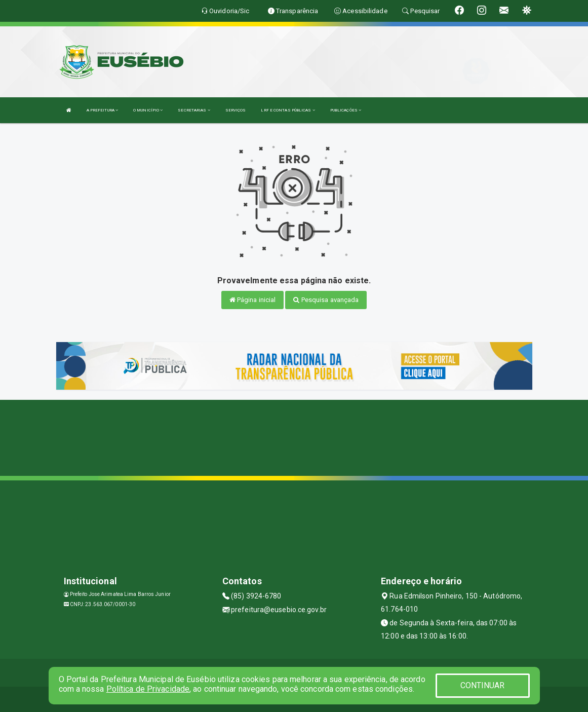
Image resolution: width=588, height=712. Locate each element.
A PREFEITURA (102, 110)
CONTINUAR (483, 685)
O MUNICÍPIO (148, 110)
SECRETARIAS (194, 110)
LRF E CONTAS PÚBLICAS (288, 110)
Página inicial (253, 300)
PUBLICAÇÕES (346, 110)
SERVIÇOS (236, 110)
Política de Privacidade (148, 689)
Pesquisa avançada (326, 300)
